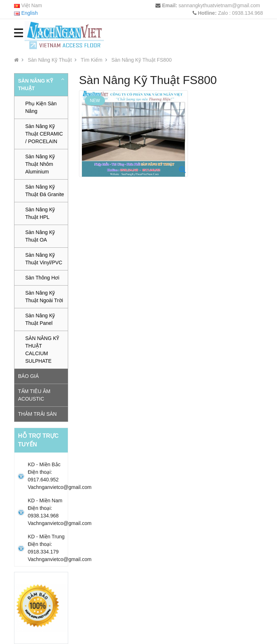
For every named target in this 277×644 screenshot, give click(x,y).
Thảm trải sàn (37, 414)
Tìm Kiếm (92, 60)
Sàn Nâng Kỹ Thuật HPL (40, 213)
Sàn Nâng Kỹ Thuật (50, 60)
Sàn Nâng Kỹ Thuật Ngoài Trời (44, 297)
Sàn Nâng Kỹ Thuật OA (40, 236)
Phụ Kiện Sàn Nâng (41, 107)
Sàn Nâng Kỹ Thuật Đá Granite (45, 191)
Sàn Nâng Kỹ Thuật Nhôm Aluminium (40, 164)
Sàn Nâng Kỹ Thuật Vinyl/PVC (44, 259)
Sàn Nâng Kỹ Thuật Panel (40, 319)
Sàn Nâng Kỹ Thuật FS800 (142, 60)
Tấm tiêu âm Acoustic (34, 395)
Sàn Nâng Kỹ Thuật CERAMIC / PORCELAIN (44, 134)
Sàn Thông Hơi (42, 278)
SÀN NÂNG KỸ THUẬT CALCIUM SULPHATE (42, 350)
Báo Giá (28, 376)
